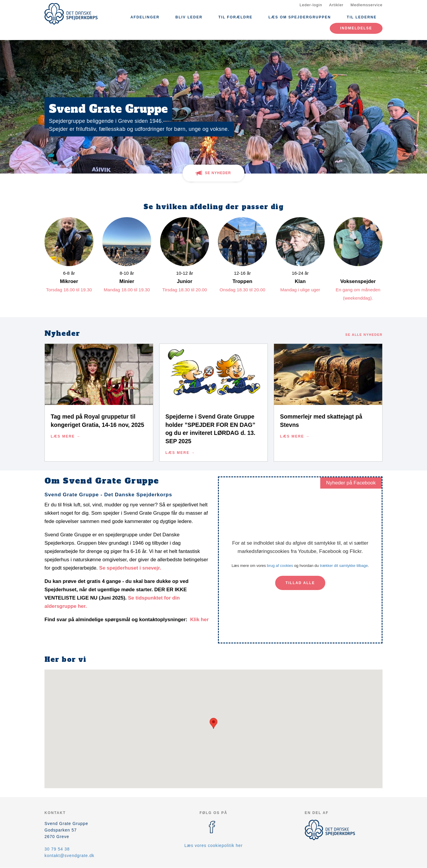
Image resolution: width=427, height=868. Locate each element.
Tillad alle (300, 583)
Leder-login (311, 5)
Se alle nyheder (364, 335)
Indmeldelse (356, 28)
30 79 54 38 (57, 849)
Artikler (336, 5)
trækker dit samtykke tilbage (344, 566)
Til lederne (362, 17)
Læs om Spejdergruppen (300, 17)
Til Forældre (235, 17)
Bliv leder (189, 17)
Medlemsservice (367, 5)
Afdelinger (145, 17)
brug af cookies (280, 566)
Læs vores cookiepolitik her (214, 845)
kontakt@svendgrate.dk (69, 856)
